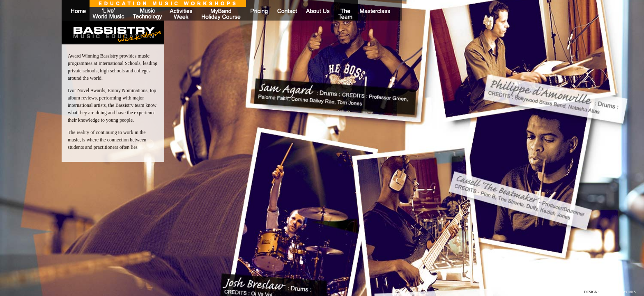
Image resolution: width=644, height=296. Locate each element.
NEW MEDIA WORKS (618, 292)
